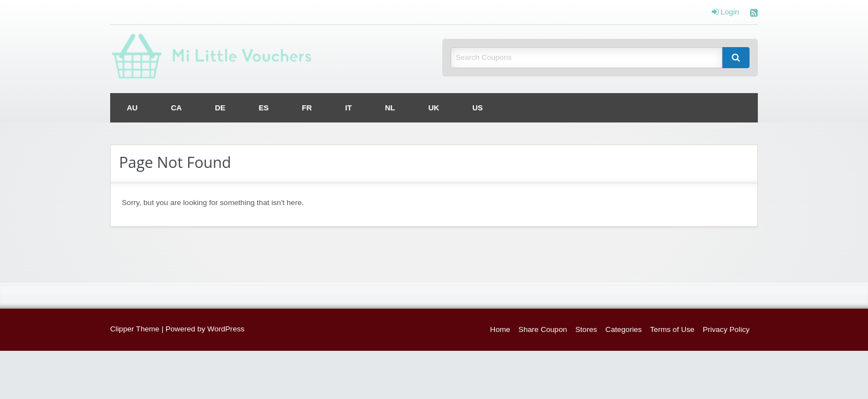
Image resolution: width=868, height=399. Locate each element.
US (477, 108)
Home (500, 329)
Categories (624, 329)
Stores (586, 329)
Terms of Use (672, 329)
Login (725, 12)
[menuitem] (132, 108)
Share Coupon (543, 329)
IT (348, 108)
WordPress (226, 329)
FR (307, 108)
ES (263, 108)
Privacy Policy (726, 329)
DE (220, 108)
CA (177, 108)
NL (390, 108)
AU (132, 108)
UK (434, 108)
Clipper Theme (135, 329)
